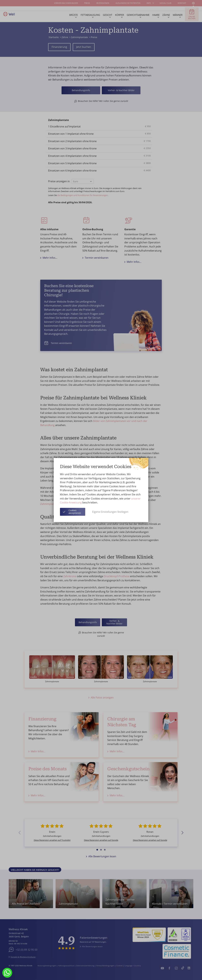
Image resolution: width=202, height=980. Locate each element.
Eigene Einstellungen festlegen (110, 512)
